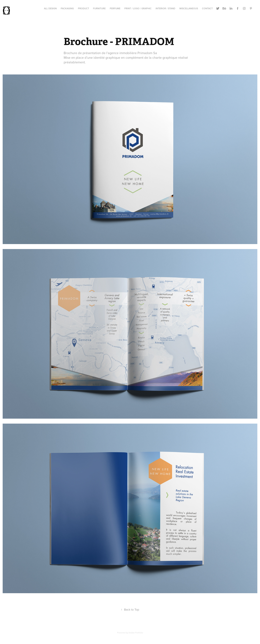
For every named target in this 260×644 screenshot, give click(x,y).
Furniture (99, 8)
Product (83, 8)
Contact (207, 8)
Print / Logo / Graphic (138, 8)
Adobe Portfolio (136, 633)
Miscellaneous (189, 8)
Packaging (67, 8)
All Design (50, 8)
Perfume (115, 8)
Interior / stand (165, 8)
